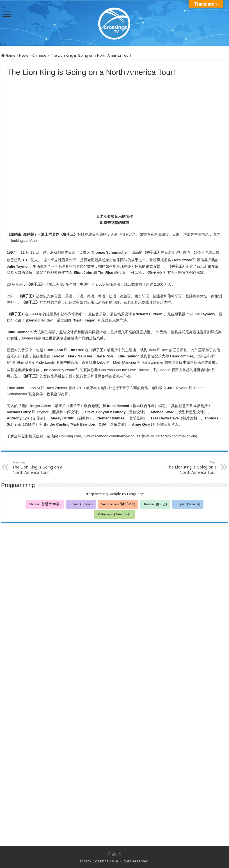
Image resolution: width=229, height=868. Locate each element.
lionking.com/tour (24, 241)
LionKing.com (70, 436)
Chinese (39, 55)
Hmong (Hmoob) (81, 504)
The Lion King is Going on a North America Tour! (41, 468)
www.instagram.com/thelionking (171, 436)
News (24, 55)
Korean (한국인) (155, 504)
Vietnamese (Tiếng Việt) (115, 514)
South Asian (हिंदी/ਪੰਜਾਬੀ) (118, 504)
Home (8, 55)
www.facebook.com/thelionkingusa (112, 436)
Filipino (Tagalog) (188, 504)
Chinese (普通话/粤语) (45, 504)
